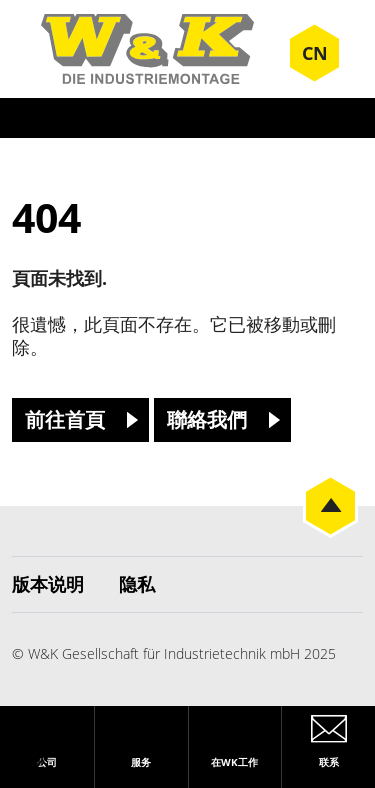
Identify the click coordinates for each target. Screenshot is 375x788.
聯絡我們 (207, 419)
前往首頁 (65, 419)
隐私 (137, 584)
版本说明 (48, 584)
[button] (36, 752)
